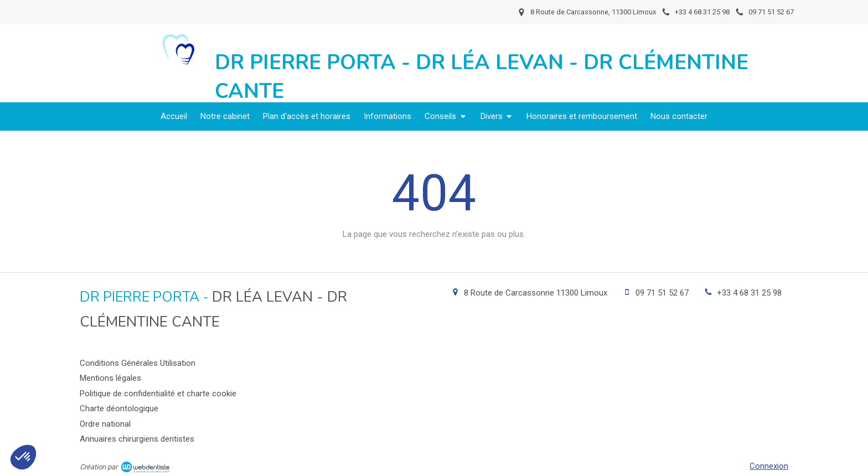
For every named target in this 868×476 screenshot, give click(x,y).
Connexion (769, 466)
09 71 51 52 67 (662, 293)
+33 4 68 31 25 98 (749, 293)
